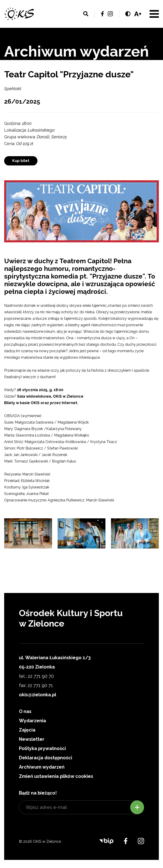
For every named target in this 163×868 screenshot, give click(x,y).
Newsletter (32, 739)
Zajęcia (27, 730)
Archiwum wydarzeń (42, 767)
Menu (154, 14)
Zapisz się (137, 807)
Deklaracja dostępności (46, 758)
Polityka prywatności (42, 748)
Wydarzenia (32, 721)
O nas (25, 711)
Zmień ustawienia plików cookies (56, 776)
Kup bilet (21, 161)
